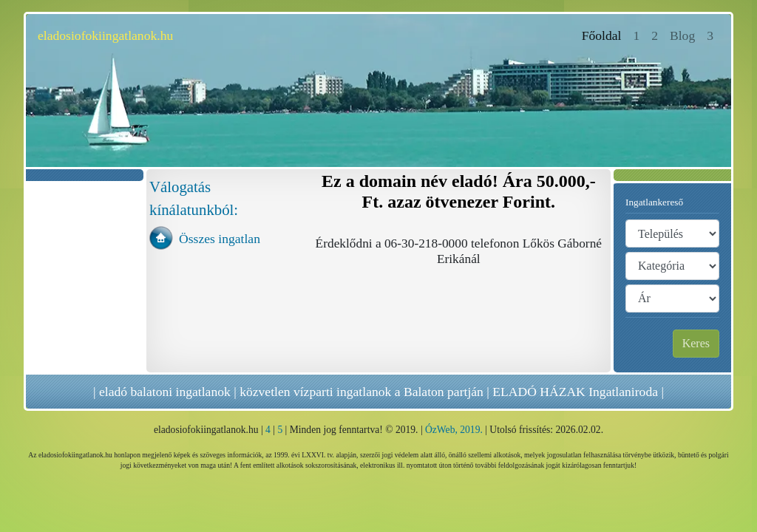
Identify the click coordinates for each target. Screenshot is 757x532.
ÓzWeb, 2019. (454, 430)
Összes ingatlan (220, 239)
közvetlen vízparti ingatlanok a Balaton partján (361, 392)
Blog (682, 35)
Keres (696, 343)
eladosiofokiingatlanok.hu (105, 35)
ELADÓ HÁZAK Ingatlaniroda (575, 392)
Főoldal (605, 34)
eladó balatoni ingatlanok (165, 392)
